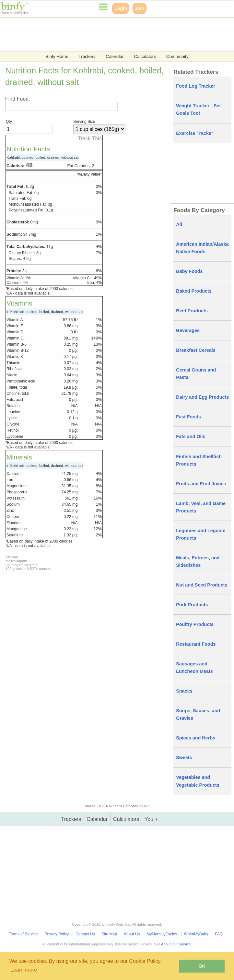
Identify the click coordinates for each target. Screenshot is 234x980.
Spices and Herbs (196, 738)
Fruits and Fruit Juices (201, 484)
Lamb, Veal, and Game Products (201, 507)
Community (177, 56)
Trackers (87, 56)
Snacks (184, 691)
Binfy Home (57, 56)
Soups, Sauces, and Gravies (198, 714)
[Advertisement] (117, 34)
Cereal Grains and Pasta (196, 374)
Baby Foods (189, 271)
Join (140, 8)
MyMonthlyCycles (162, 934)
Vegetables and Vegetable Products (198, 781)
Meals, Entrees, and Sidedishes (198, 561)
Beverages (188, 330)
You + (151, 819)
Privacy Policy (57, 934)
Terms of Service (23, 934)
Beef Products (192, 311)
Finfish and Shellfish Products (199, 460)
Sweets (184, 758)
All (179, 224)
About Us (132, 934)
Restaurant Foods (196, 644)
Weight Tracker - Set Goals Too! (198, 109)
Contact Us (85, 934)
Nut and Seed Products (202, 585)
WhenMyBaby (196, 934)
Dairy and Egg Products (202, 397)
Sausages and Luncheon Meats (194, 668)
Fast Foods (188, 417)
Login (121, 8)
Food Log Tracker (196, 86)
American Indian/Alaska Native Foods (202, 248)
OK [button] (202, 966)
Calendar (115, 56)
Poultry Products (195, 624)
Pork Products (192, 605)
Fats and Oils (191, 436)
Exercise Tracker (194, 133)
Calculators (145, 56)
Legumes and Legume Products (201, 534)
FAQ (219, 934)
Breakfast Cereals (196, 350)
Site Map (109, 934)
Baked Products (194, 291)
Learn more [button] (24, 970)
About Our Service (176, 944)
